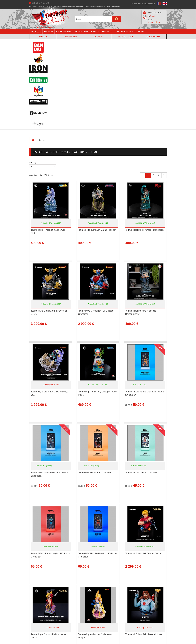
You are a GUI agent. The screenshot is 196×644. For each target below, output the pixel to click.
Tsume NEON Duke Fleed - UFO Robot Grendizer (98, 555)
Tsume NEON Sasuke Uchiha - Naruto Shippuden (50, 474)
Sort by (33, 163)
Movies (49, 31)
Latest (98, 36)
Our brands (153, 36)
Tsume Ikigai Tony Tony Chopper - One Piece (97, 393)
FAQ (144, 4)
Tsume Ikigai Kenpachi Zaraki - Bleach (97, 230)
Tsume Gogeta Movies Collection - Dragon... (95, 636)
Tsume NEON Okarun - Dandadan (95, 473)
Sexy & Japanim (124, 31)
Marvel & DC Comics (87, 31)
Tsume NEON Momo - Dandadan (142, 473)
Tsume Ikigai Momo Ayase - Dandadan (144, 230)
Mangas (36, 32)
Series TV (107, 31)
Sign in (153, 16)
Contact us (151, 4)
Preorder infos (136, 4)
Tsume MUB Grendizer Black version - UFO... (50, 312)
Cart (152, 20)
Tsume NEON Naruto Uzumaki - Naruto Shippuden (145, 393)
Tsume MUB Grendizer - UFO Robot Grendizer (96, 312)
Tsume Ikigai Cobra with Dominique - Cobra (49, 636)
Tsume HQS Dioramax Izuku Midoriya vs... (50, 393)
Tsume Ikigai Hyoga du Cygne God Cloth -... (48, 231)
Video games (64, 31)
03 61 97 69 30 (40, 3)
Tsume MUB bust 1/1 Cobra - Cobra (143, 553)
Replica (43, 36)
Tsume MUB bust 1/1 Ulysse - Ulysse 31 (144, 636)
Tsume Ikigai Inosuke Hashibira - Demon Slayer (141, 312)
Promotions (125, 36)
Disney (140, 31)
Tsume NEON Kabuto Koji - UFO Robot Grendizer (50, 555)
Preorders (70, 36)
